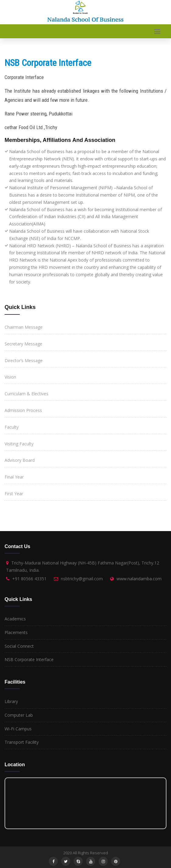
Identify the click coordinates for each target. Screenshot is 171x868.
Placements (16, 632)
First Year (14, 494)
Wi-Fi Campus (18, 729)
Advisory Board (20, 460)
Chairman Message (24, 327)
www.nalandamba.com (139, 579)
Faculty (12, 427)
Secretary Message (23, 344)
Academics (15, 619)
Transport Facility (22, 742)
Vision (10, 377)
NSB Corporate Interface (29, 659)
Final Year (14, 477)
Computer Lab (19, 715)
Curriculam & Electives (26, 394)
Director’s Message (24, 360)
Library (11, 701)
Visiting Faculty (19, 444)
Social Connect (19, 646)
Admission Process (23, 410)
